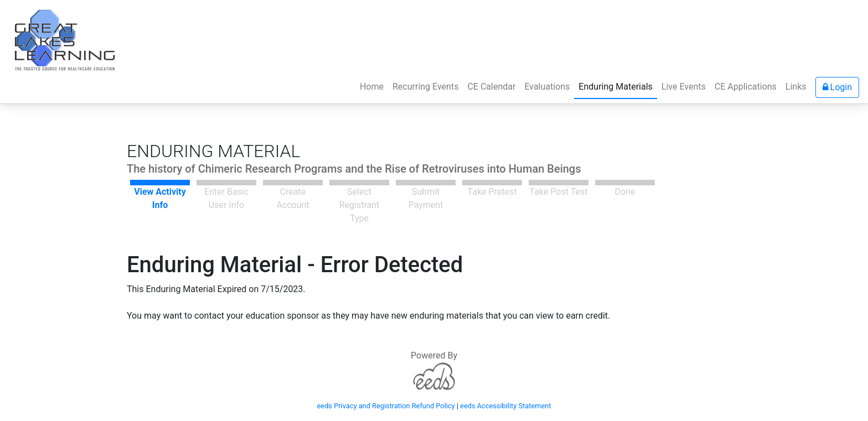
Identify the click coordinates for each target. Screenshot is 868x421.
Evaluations (547, 87)
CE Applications (746, 87)
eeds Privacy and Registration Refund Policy (386, 406)
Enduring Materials (615, 87)
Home (374, 86)
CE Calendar (491, 87)
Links (796, 87)
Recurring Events (425, 87)
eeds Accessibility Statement (505, 406)
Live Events (684, 87)
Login (837, 87)
